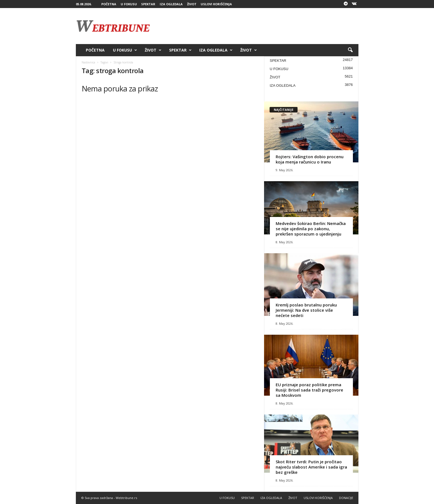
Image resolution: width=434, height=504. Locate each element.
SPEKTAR (148, 4)
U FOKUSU (129, 4)
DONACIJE (346, 498)
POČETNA (109, 4)
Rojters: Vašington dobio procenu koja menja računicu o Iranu (310, 159)
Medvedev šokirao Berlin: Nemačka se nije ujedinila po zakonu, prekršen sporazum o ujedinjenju (311, 229)
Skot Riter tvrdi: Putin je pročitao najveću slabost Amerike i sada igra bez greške (311, 467)
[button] (350, 50)
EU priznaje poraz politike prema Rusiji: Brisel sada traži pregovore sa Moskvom (309, 390)
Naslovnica (88, 62)
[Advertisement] (258, 26)
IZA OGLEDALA (171, 4)
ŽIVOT (192, 4)
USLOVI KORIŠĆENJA (216, 4)
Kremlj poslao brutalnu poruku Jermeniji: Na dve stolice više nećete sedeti (306, 310)
